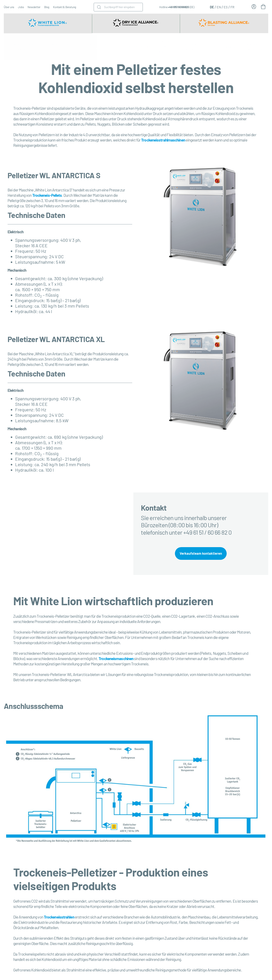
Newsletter (34, 7)
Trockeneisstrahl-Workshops (255, 46)
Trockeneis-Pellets (47, 195)
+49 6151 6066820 (178, 7)
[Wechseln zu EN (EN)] (219, 7)
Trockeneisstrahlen (59, 918)
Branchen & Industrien (165, 46)
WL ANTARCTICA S (70, 175)
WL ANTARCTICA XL (72, 339)
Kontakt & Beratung (65, 7)
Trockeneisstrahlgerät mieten (61, 46)
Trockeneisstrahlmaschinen (163, 140)
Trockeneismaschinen (116, 660)
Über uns (9, 7)
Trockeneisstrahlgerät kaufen (23, 46)
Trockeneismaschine (137, 46)
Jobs (21, 7)
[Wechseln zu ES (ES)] (226, 7)
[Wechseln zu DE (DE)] (212, 7)
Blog (47, 7)
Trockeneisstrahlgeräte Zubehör (99, 46)
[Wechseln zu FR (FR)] (232, 7)
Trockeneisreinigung (222, 46)
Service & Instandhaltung (190, 46)
